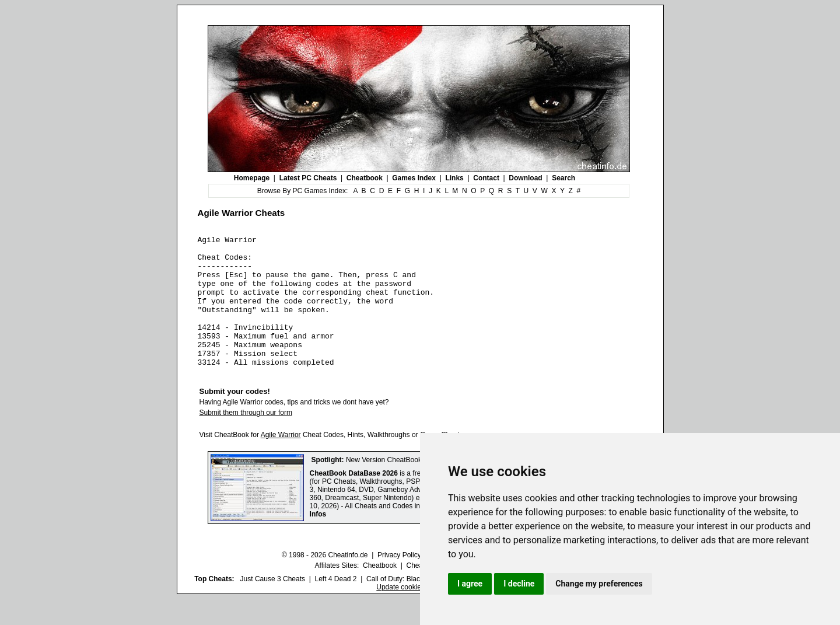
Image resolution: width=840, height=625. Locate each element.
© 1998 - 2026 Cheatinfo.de (325, 581)
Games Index (414, 178)
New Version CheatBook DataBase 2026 (409, 486)
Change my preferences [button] (599, 584)
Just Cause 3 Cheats (273, 605)
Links (454, 178)
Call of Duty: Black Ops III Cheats (418, 605)
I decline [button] (519, 584)
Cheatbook (365, 178)
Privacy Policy (399, 581)
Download (525, 178)
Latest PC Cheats (308, 178)
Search (563, 178)
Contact (486, 178)
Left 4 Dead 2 (335, 605)
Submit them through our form (246, 439)
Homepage (252, 178)
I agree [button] (470, 584)
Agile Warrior (281, 461)
